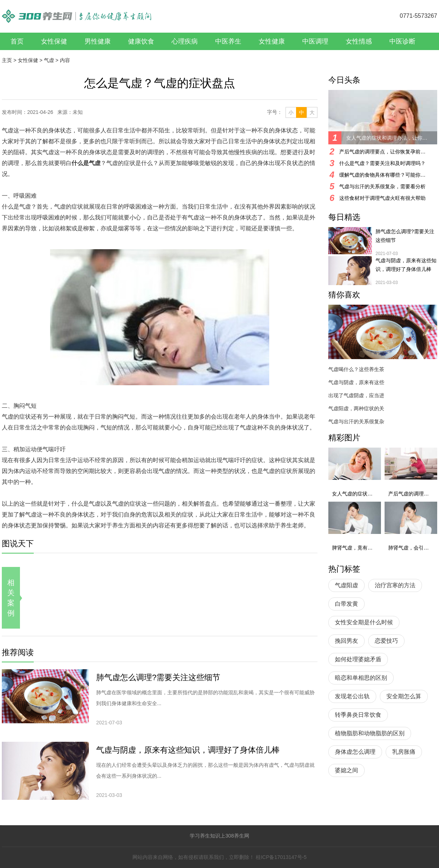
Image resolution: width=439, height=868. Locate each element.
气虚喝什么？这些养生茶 (356, 369)
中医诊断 (402, 41)
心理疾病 (185, 41)
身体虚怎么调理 (355, 752)
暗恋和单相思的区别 (361, 678)
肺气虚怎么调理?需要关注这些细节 (158, 677)
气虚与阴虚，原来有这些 (356, 382)
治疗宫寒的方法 (395, 585)
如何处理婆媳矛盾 (358, 659)
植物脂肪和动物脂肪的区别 (370, 733)
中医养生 (228, 41)
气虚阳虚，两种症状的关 (356, 408)
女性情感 (359, 41)
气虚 (49, 60)
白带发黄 (346, 604)
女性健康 (272, 41)
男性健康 (98, 41)
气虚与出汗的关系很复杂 (356, 421)
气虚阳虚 (346, 585)
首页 (17, 41)
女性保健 (54, 41)
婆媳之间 (346, 770)
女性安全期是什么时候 (364, 622)
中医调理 (315, 41)
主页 (7, 60)
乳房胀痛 (404, 752)
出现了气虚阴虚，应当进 (356, 395)
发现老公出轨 (352, 696)
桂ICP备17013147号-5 (281, 857)
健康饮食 (141, 41)
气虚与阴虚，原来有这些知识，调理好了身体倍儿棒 (188, 750)
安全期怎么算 (404, 696)
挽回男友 (346, 641)
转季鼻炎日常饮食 (358, 715)
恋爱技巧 (386, 641)
